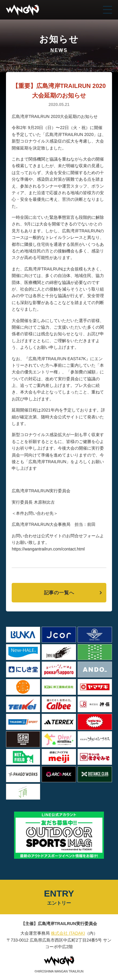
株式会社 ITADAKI (68, 933)
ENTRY (59, 897)
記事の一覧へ (59, 593)
